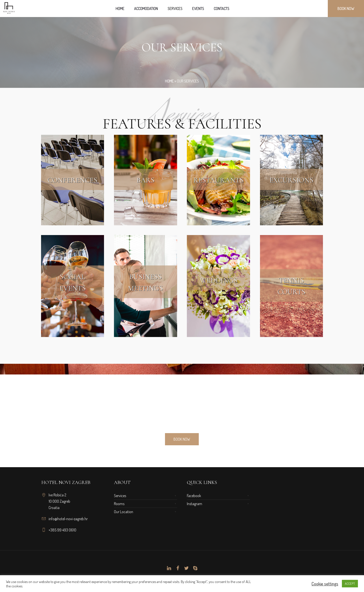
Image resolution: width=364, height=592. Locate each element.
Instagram (195, 504)
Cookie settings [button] (325, 584)
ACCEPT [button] (350, 583)
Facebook (194, 496)
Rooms (119, 504)
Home (169, 81)
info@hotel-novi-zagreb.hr (68, 519)
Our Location (124, 512)
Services (120, 496)
